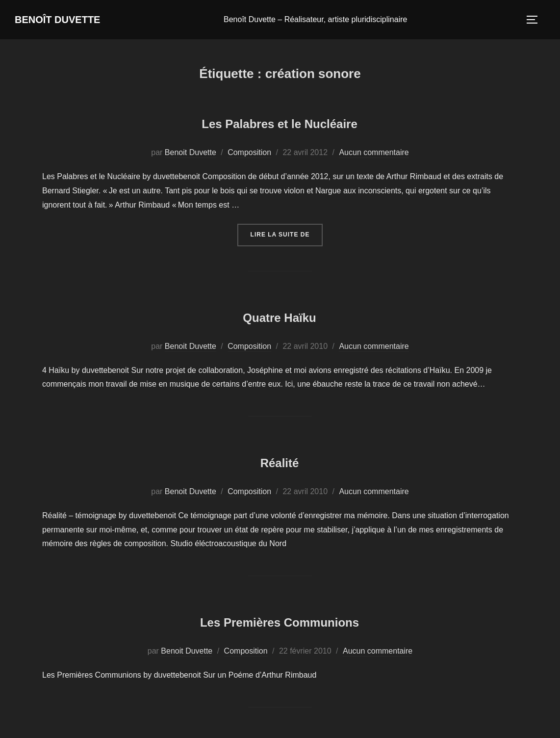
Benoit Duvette (191, 154)
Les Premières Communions (279, 621)
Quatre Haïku (279, 316)
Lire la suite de (287, 235)
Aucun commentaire (374, 154)
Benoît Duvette (70, 20)
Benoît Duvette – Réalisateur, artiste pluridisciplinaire (328, 20)
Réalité (280, 461)
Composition (249, 154)
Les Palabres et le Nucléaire (280, 122)
